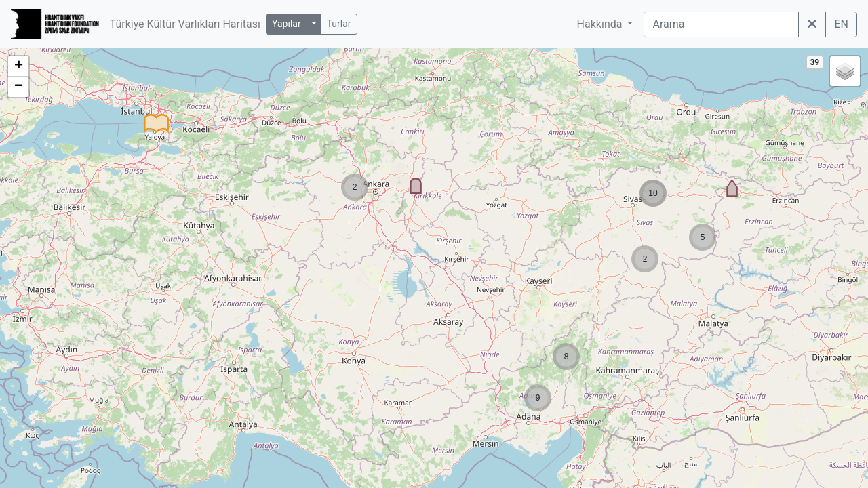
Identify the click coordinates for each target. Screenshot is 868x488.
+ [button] (19, 66)
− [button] (19, 87)
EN (841, 24)
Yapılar (287, 24)
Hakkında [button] (601, 24)
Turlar (339, 24)
